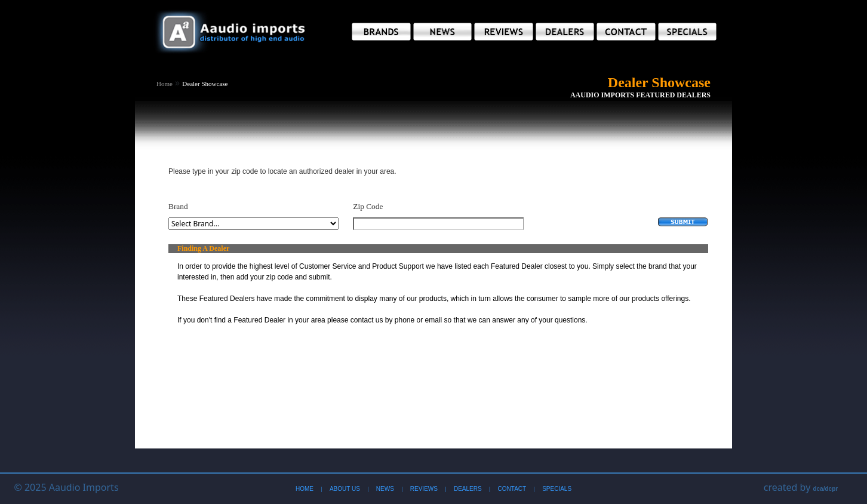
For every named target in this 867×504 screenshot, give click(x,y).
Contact (512, 489)
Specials (557, 489)
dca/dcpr (825, 489)
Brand (178, 206)
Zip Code (368, 206)
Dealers (468, 489)
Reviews (424, 489)
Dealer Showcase (205, 84)
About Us (345, 489)
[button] (381, 32)
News (385, 489)
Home (165, 84)
